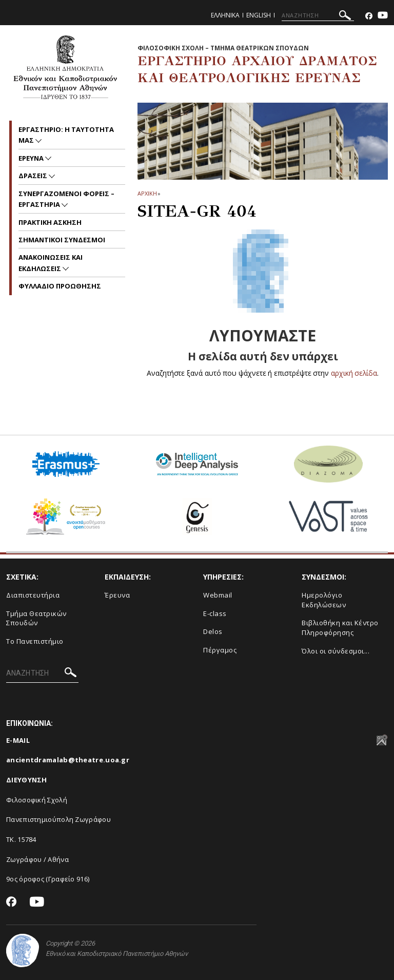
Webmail (218, 595)
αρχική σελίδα (354, 373)
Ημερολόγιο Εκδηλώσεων (324, 600)
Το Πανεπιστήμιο (35, 641)
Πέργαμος (220, 650)
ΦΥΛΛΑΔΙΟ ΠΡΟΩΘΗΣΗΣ (60, 286)
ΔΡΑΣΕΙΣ (34, 176)
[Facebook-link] (369, 16)
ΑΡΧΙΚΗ (147, 193)
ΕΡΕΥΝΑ (32, 158)
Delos (213, 631)
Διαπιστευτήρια (33, 595)
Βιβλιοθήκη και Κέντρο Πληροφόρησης (340, 628)
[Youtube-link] (383, 16)
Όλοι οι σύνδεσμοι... (336, 651)
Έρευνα (117, 595)
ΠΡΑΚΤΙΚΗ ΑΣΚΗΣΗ (50, 222)
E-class (215, 613)
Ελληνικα (225, 15)
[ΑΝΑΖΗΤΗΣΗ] (318, 15)
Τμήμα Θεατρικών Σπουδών (36, 618)
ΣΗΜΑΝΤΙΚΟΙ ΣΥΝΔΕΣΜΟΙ (62, 240)
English (259, 15)
